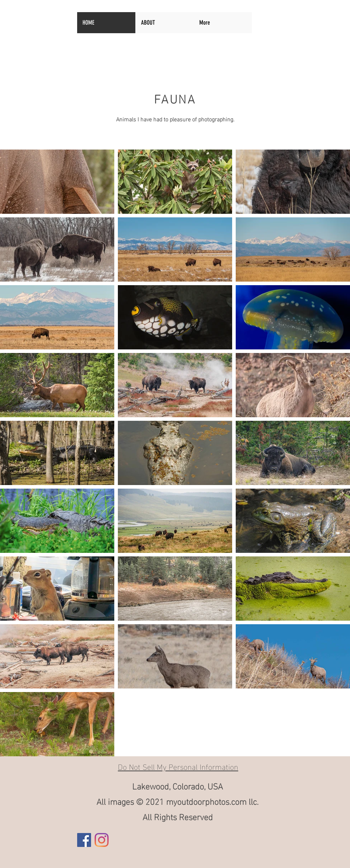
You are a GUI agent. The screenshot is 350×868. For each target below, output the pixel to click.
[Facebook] (84, 840)
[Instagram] (102, 840)
